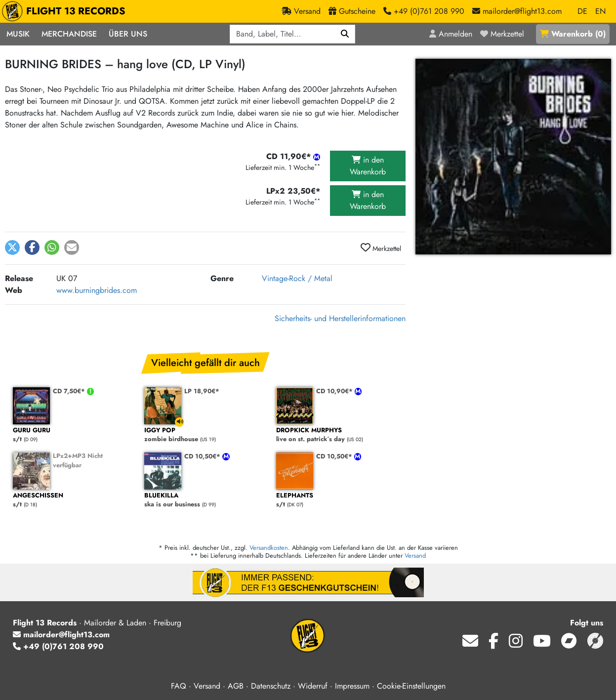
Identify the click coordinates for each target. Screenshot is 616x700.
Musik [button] (18, 34)
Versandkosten (269, 548)
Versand (415, 556)
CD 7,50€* (70, 391)
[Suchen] (345, 34)
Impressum (352, 686)
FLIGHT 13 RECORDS (66, 11)
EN (600, 11)
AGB (236, 686)
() (573, 34)
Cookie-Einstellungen (411, 686)
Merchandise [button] (69, 34)
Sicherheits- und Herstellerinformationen (340, 318)
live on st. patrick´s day (337, 435)
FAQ (179, 686)
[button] (12, 247)
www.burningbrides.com (97, 290)
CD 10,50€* (203, 456)
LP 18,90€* (202, 391)
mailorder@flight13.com (61, 635)
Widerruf (313, 686)
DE (582, 11)
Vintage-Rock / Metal (297, 278)
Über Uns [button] (128, 34)
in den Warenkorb (368, 166)
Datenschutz (271, 686)
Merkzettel (381, 248)
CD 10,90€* (335, 391)
